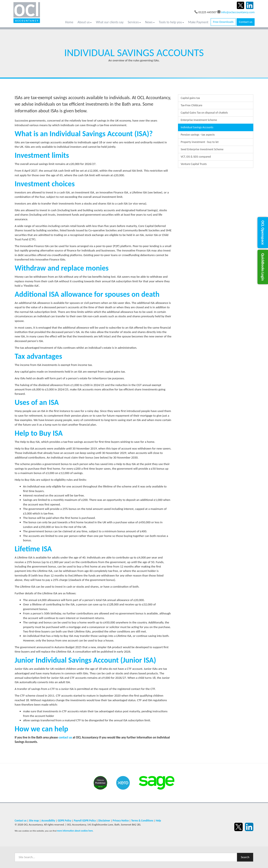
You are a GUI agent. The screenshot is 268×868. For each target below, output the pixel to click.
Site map (34, 821)
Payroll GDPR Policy (85, 821)
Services (134, 22)
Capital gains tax (190, 98)
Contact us (246, 22)
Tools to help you (171, 22)
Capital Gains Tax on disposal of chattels (204, 113)
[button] (263, 233)
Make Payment (198, 22)
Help (158, 821)
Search (245, 857)
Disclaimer (104, 821)
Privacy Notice (121, 821)
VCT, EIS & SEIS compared (196, 157)
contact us (65, 737)
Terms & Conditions (142, 821)
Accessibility (48, 821)
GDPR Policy (64, 821)
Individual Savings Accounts (197, 127)
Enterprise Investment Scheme (199, 120)
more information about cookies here (75, 831)
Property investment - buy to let (200, 142)
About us (85, 22)
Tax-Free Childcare (191, 105)
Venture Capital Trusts (194, 164)
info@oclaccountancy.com (238, 12)
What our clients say (110, 22)
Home (69, 22)
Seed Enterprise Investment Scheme (202, 149)
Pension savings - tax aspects (198, 135)
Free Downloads (223, 22)
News (150, 22)
